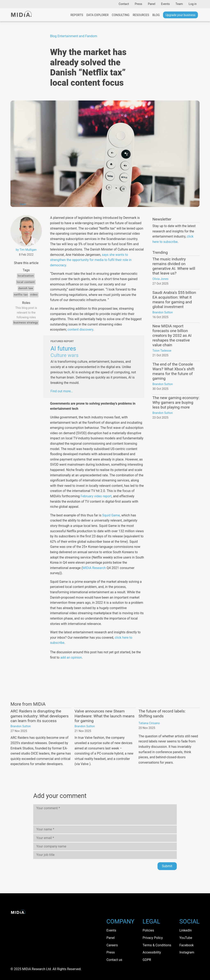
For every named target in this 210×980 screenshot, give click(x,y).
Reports (77, 15)
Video (34, 295)
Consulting (121, 15)
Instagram (187, 952)
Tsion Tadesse (162, 351)
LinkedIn (186, 930)
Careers (112, 945)
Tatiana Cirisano (149, 723)
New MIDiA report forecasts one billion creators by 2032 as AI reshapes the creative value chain (172, 335)
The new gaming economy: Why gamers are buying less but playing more (176, 402)
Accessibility (152, 952)
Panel (152, 4)
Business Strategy (26, 323)
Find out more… (62, 391)
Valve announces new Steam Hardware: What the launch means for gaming (104, 716)
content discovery (80, 330)
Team (179, 4)
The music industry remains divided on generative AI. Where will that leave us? (174, 266)
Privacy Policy (153, 938)
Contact (124, 4)
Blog (156, 15)
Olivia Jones (160, 279)
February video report (96, 496)
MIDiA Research (94, 568)
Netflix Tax (21, 295)
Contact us (114, 960)
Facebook (187, 945)
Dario (23, 204)
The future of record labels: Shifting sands (162, 713)
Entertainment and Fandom (77, 36)
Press (138, 4)
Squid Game (111, 515)
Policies (148, 930)
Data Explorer (97, 15)
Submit (167, 866)
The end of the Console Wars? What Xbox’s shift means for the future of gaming (173, 371)
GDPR (147, 960)
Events (165, 4)
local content (26, 282)
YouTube (186, 938)
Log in (193, 4)
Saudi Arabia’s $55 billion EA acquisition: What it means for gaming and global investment (174, 300)
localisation (26, 276)
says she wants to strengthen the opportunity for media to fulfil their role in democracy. (91, 260)
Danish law (26, 288)
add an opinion (71, 657)
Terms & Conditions (157, 945)
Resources (141, 15)
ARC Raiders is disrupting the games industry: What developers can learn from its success (39, 716)
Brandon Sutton (163, 312)
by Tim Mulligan (26, 250)
